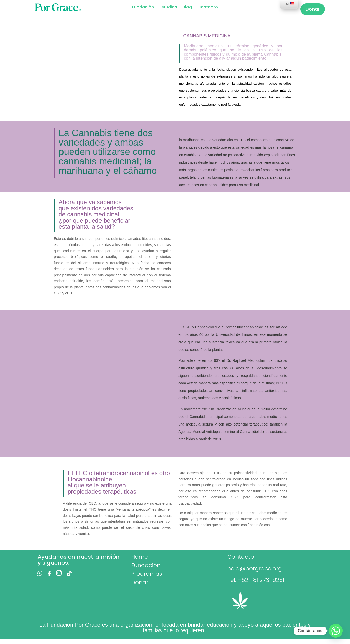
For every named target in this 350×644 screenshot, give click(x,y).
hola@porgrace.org (255, 568)
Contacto (208, 8)
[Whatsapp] (336, 631)
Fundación (143, 8)
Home (140, 557)
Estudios (168, 8)
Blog (187, 8)
